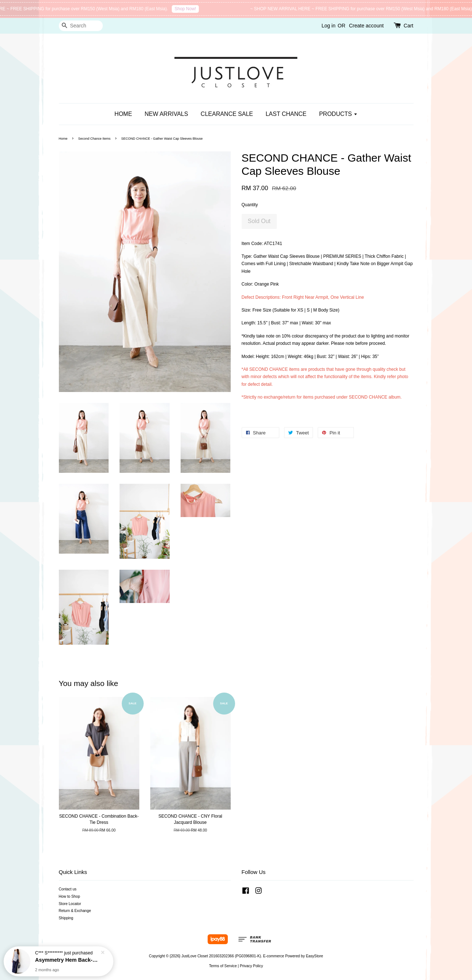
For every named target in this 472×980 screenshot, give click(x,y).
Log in (328, 26)
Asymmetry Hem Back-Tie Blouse (67, 960)
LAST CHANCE (286, 114)
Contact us (68, 889)
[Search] (81, 26)
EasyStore (315, 956)
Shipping (66, 918)
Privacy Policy (251, 966)
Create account (366, 26)
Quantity (250, 205)
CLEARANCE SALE (227, 114)
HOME (123, 114)
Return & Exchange (75, 911)
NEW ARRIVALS (167, 114)
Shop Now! (198, 9)
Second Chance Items (95, 139)
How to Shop (69, 896)
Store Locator (70, 904)
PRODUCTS (338, 114)
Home (63, 139)
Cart (408, 26)
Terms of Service (223, 966)
